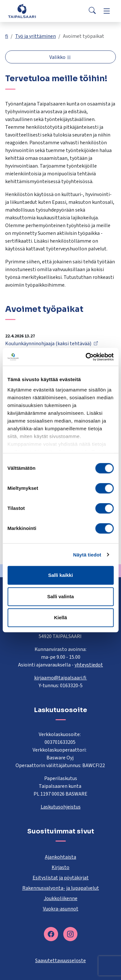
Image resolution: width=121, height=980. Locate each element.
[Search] (92, 11)
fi (7, 36)
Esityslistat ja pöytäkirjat (61, 878)
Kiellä (60, 617)
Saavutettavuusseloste (60, 961)
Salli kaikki (60, 575)
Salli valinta (60, 596)
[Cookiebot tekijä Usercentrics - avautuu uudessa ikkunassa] (86, 357)
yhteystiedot (89, 665)
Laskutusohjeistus (61, 807)
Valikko (58, 57)
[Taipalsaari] (22, 11)
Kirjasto (60, 867)
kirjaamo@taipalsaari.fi (61, 678)
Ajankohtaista (60, 857)
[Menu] (107, 11)
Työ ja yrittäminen (35, 36)
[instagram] (70, 934)
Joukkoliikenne (61, 898)
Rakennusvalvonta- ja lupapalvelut (61, 888)
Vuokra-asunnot (61, 909)
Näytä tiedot (87, 555)
